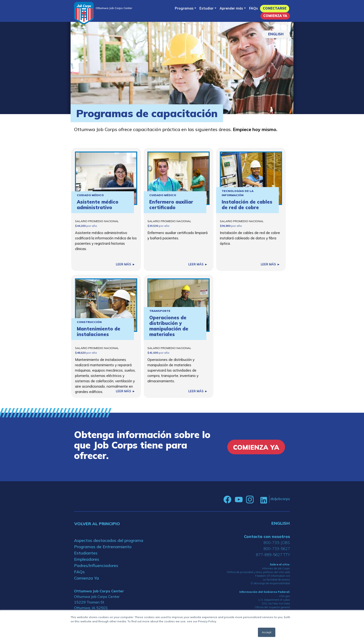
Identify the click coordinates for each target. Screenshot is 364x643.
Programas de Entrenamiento (103, 547)
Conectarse (275, 8)
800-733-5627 (277, 549)
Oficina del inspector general (272, 607)
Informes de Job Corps (276, 568)
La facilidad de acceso (276, 579)
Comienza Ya (275, 16)
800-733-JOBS (277, 542)
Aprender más (231, 8)
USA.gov (284, 596)
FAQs (253, 8)
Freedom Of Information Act (273, 576)
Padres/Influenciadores (96, 566)
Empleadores (87, 559)
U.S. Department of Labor (274, 600)
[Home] (84, 13)
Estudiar (206, 8)
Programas (184, 8)
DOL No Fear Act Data (276, 603)
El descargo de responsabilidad (270, 583)
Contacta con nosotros (267, 536)
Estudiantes (86, 553)
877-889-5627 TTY (273, 555)
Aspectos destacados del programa (109, 540)
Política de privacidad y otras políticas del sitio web (258, 572)
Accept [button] (267, 632)
